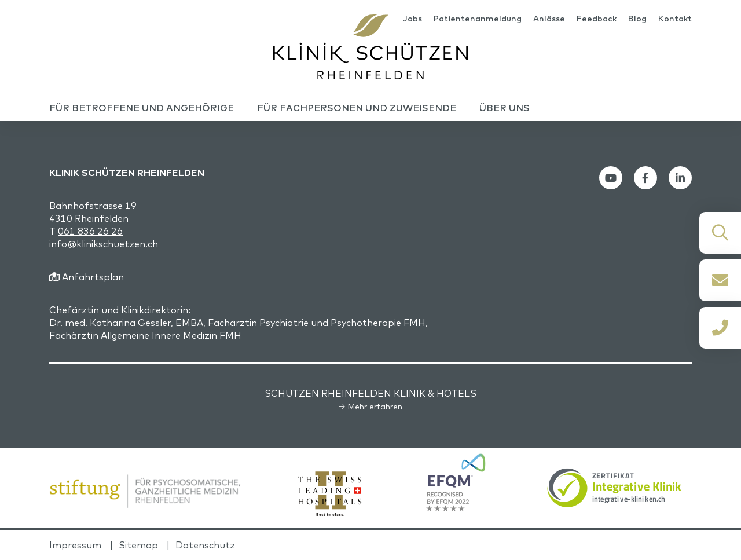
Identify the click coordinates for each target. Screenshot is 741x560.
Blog (637, 19)
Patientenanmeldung (478, 19)
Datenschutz (205, 545)
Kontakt (675, 19)
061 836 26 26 (90, 231)
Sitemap (138, 545)
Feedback (597, 19)
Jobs (412, 19)
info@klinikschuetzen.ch (104, 244)
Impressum (75, 545)
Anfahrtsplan (93, 277)
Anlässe (549, 19)
